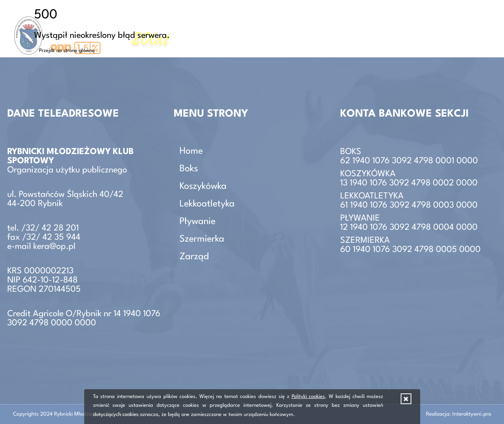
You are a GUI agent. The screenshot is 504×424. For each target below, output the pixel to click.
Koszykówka (203, 187)
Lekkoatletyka (207, 204)
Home (191, 151)
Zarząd (481, 28)
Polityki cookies (308, 397)
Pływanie (197, 222)
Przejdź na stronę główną (67, 51)
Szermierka (202, 239)
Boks (189, 169)
